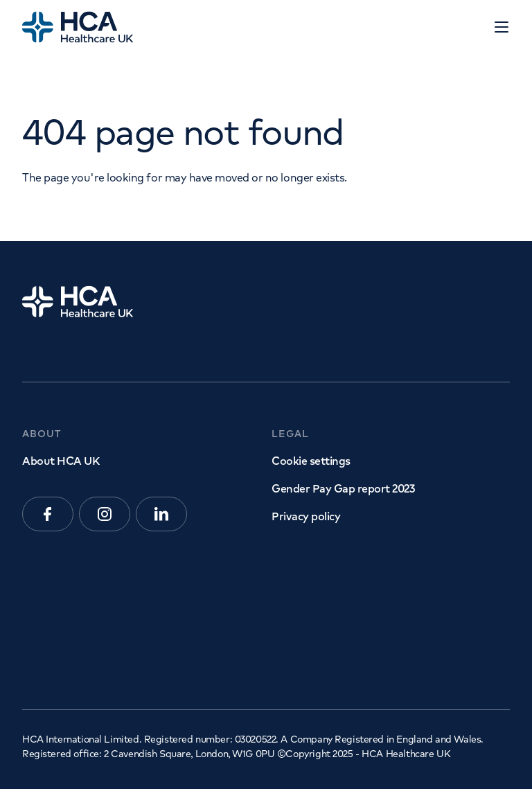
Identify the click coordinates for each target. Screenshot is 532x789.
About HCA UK (61, 461)
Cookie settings (311, 461)
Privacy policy (306, 516)
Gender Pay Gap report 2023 (343, 488)
